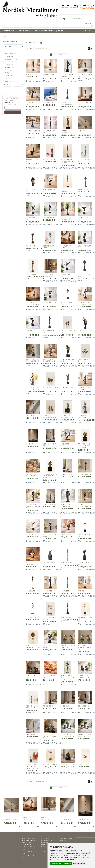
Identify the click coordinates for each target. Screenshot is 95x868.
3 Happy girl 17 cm (67, 275)
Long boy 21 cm (67, 474)
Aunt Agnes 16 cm (32, 160)
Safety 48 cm (31, 274)
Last (65, 55)
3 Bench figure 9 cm (50, 388)
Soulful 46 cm (67, 563)
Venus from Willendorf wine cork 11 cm (33, 766)
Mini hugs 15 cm (32, 74)
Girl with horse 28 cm (68, 360)
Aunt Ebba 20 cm (33, 131)
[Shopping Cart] (65, 19)
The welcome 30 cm (67, 303)
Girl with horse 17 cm (85, 332)
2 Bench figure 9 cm (85, 360)
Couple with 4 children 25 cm (85, 388)
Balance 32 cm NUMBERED (67, 75)
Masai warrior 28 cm (50, 618)
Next (60, 55)
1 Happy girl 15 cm (84, 219)
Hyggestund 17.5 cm (33, 190)
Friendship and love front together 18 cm (50, 476)
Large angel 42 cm (85, 535)
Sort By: (29, 49)
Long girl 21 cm (50, 504)
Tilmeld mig (13, 112)
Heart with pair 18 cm (50, 647)
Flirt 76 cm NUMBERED (65, 132)
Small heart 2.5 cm (50, 677)
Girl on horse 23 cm (67, 388)
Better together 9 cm (32, 564)
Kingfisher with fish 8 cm (68, 647)
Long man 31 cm (32, 444)
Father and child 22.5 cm (66, 505)
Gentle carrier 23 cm (50, 247)
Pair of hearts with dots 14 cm (33, 647)
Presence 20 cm (67, 764)
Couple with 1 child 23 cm (49, 275)
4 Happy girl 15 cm (50, 303)
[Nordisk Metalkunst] (30, 10)
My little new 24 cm (50, 132)
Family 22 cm (83, 189)
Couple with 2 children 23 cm (85, 303)
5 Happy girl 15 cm (32, 332)
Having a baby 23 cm (50, 75)
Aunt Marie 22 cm (49, 190)
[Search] (91, 26)
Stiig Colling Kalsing (30, 838)
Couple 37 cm (66, 591)
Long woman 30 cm (50, 445)
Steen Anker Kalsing (30, 840)
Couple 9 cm (66, 534)
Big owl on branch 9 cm (83, 677)
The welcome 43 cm (50, 332)
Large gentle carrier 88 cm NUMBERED (67, 161)
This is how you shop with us (30, 853)
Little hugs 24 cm (84, 160)
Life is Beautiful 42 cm (85, 564)
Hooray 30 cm (49, 591)
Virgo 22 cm (31, 734)
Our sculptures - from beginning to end (29, 848)
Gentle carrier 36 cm (85, 275)
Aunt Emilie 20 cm (32, 219)
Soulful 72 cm (32, 591)
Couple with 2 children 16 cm (32, 303)
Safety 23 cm (48, 218)
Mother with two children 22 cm (33, 506)
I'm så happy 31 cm (49, 564)
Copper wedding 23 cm (84, 505)
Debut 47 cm (31, 617)
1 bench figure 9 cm (68, 332)
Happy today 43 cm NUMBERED (67, 104)
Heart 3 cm (83, 764)
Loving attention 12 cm (50, 417)
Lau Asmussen (27, 844)
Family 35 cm (31, 246)
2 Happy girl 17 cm (84, 247)
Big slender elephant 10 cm (67, 735)
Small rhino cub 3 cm (31, 677)
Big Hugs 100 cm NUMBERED (67, 219)
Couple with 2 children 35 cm (32, 360)
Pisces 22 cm (48, 706)
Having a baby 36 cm (85, 75)
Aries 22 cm (65, 706)
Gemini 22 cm (83, 706)
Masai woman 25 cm (85, 618)
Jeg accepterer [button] (56, 864)
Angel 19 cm (31, 534)
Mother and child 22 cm (31, 475)
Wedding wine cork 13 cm (32, 707)
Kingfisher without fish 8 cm (84, 648)
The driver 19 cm (50, 764)
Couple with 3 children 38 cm (32, 388)
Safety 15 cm (48, 103)
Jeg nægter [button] (67, 864)
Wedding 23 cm (84, 474)
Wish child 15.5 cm (84, 132)
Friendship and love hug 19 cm (67, 417)
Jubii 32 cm (82, 591)
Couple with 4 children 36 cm (85, 417)
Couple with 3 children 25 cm (50, 360)
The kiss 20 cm (49, 159)
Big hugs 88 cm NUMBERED (67, 190)
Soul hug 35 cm (67, 617)
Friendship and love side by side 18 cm (85, 446)
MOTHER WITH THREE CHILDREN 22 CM (67, 678)
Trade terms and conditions (28, 856)
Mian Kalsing (27, 842)
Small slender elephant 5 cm (84, 735)
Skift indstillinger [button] (79, 864)
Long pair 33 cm (33, 416)
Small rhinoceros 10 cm (49, 736)
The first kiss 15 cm (85, 104)
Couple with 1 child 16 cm (67, 247)
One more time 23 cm (67, 445)
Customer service (87, 7)
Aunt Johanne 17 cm (33, 104)
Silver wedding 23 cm (50, 535)
